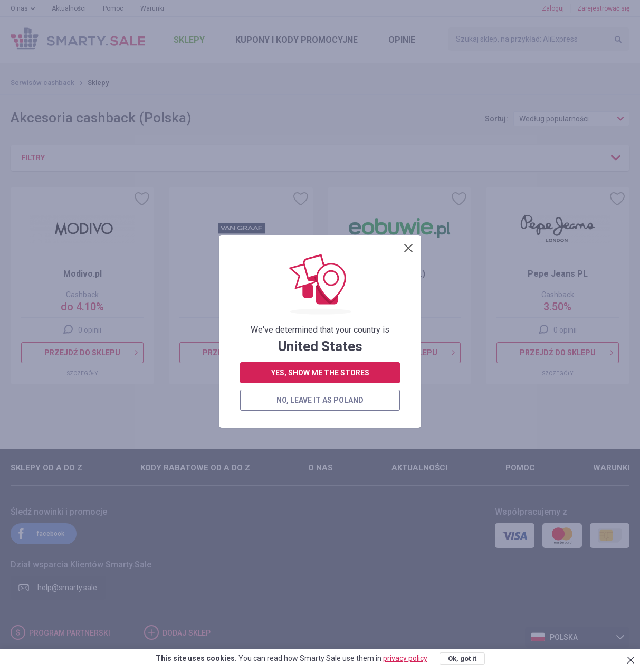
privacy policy (405, 658)
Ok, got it (462, 659)
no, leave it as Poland (320, 291)
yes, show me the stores (320, 263)
